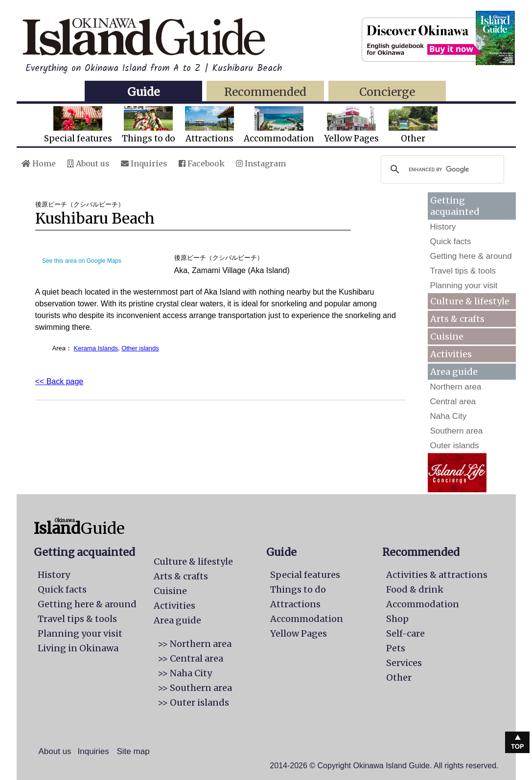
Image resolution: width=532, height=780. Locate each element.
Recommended (265, 92)
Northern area (456, 387)
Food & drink (415, 589)
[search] (441, 169)
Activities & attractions (437, 575)
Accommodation (279, 125)
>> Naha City (185, 673)
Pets (396, 648)
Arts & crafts (457, 319)
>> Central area (190, 658)
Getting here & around (471, 256)
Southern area (457, 431)
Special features (78, 125)
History (443, 227)
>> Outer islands (193, 702)
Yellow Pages (351, 125)
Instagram (261, 163)
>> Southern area (195, 688)
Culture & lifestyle (470, 301)
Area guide (177, 620)
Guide (143, 92)
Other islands (140, 348)
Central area (453, 401)
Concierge (387, 92)
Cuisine (447, 336)
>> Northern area (195, 644)
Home (39, 163)
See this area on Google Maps (82, 261)
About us (88, 163)
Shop (397, 619)
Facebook (202, 163)
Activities (451, 354)
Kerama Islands (96, 348)
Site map (133, 751)
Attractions (209, 125)
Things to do (149, 125)
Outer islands (455, 446)
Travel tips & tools (463, 271)
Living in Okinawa (78, 648)
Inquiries (144, 163)
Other (413, 125)
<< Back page (59, 381)
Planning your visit (464, 286)
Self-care (405, 633)
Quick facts (451, 241)
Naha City (449, 416)
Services (404, 663)
